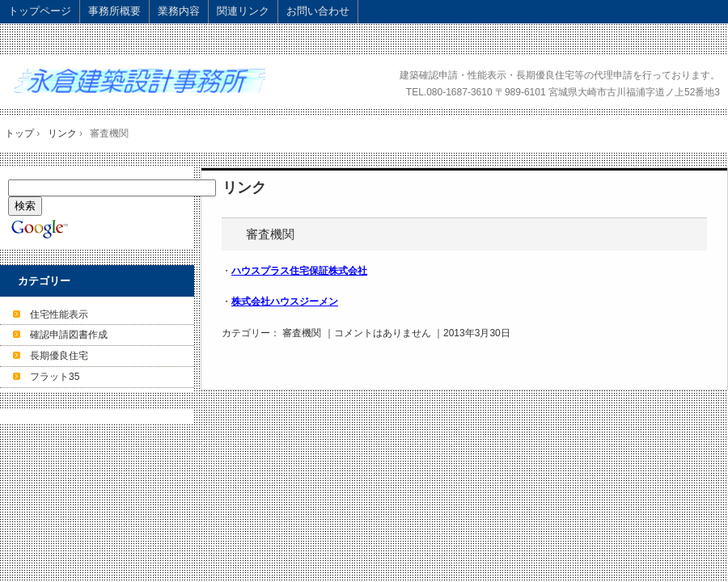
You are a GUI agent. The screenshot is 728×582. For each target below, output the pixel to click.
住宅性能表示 (59, 314)
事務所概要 (114, 11)
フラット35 (55, 377)
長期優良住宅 (59, 356)
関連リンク (243, 11)
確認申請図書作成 (69, 335)
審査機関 (270, 234)
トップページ (40, 11)
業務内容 (179, 11)
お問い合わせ (318, 11)
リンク (244, 188)
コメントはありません (383, 333)
